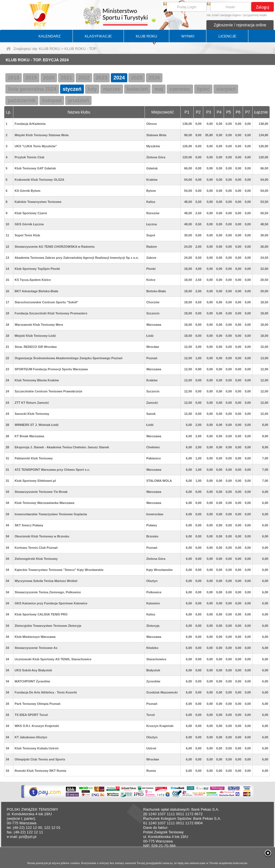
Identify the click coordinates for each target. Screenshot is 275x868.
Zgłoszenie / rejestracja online (240, 25)
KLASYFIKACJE (98, 36)
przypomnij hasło (255, 15)
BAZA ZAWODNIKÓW (138, 51)
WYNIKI (188, 36)
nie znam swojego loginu (224, 15)
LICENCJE (227, 36)
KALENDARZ (50, 36)
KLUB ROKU (146, 36)
